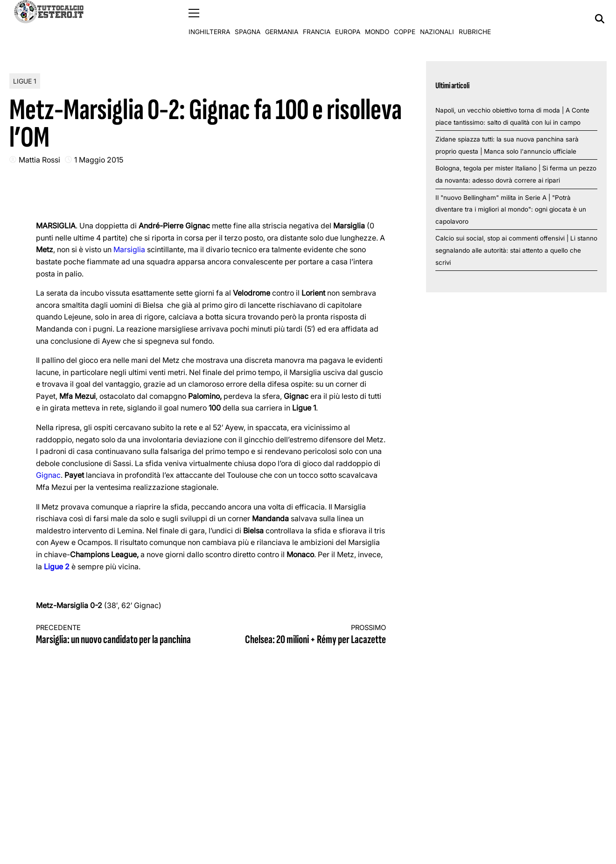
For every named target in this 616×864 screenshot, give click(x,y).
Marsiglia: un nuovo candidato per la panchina (115, 635)
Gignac (48, 475)
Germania (282, 19)
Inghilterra (209, 19)
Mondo (377, 19)
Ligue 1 (25, 81)
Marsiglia (130, 249)
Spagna (248, 19)
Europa (348, 19)
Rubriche (475, 19)
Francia (317, 19)
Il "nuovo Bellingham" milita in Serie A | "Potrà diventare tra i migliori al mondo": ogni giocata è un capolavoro (511, 209)
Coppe (405, 19)
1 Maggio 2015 (99, 159)
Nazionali (437, 19)
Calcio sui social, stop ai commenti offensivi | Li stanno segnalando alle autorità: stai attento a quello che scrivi (516, 250)
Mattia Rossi (39, 159)
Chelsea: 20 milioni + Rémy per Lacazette (307, 635)
